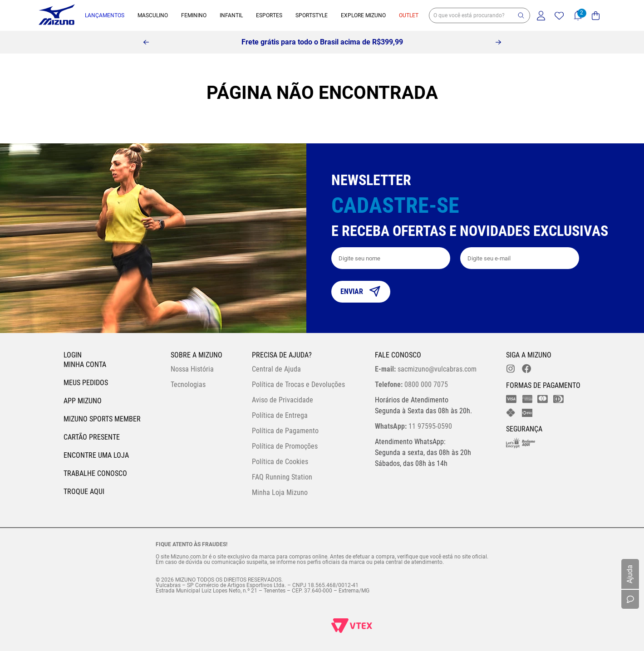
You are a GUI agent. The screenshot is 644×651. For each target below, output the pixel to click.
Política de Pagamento (285, 431)
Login (73, 355)
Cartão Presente (92, 437)
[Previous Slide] (146, 42)
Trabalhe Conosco (95, 473)
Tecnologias (188, 384)
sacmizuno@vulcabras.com (426, 369)
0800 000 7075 (411, 384)
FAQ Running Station (282, 477)
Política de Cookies (280, 462)
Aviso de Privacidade (283, 400)
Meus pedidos (86, 383)
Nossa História (192, 369)
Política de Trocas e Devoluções (298, 384)
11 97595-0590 (413, 426)
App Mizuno (83, 401)
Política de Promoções (285, 446)
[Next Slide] (498, 42)
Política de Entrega (280, 415)
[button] (521, 15)
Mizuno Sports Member (102, 419)
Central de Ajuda (276, 369)
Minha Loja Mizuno (280, 492)
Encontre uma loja (96, 455)
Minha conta (85, 365)
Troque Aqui (84, 492)
